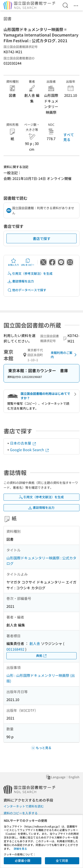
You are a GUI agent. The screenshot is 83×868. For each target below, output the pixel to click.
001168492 (15, 649)
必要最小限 (23, 861)
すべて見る (69, 137)
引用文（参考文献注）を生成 (30, 274)
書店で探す (42, 238)
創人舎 (35, 643)
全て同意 (62, 861)
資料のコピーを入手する (21, 813)
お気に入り (14, 262)
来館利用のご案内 (64, 355)
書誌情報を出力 (21, 281)
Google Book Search (30, 450)
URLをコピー (28, 262)
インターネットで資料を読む (24, 806)
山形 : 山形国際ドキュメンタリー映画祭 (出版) (41, 678)
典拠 (42, 656)
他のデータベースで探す (27, 290)
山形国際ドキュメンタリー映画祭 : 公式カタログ (41, 561)
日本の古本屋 (23, 443)
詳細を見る (20, 849)
